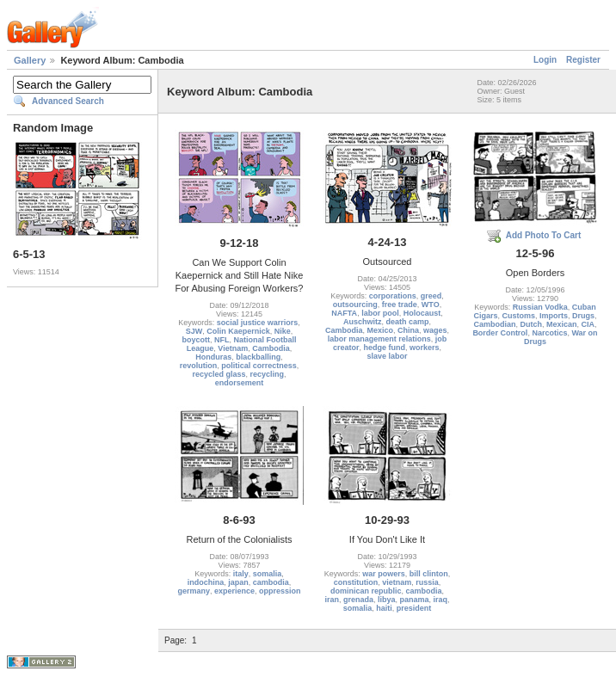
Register (583, 60)
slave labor (387, 356)
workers (425, 348)
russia (427, 582)
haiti (384, 608)
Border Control (500, 333)
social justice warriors (258, 323)
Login (545, 60)
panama (415, 600)
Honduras (213, 357)
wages (435, 330)
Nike (283, 331)
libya (387, 600)
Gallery (30, 60)
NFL (222, 340)
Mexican (562, 324)
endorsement (240, 383)
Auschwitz (363, 322)
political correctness (259, 366)
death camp (408, 322)
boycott (196, 340)
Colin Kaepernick (238, 331)
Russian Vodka (540, 307)
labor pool (380, 313)
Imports (554, 316)
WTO (431, 305)
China (408, 330)
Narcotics (549, 333)
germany (194, 591)
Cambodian (494, 324)
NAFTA (344, 313)
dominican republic (366, 591)
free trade (400, 305)
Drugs (583, 316)
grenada (358, 600)
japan (238, 582)
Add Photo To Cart (544, 235)
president (414, 608)
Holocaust (422, 313)
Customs (518, 316)
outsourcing (355, 305)
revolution (199, 366)
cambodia (271, 582)
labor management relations (379, 339)
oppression (280, 591)
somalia (268, 574)
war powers (384, 574)
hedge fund (384, 348)
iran (332, 600)
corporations (393, 296)
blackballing (258, 357)
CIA (588, 324)
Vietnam (233, 348)
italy (241, 574)
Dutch (531, 324)
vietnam (397, 582)
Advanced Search (68, 101)
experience (234, 591)
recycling (268, 374)
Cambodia (271, 348)
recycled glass (219, 374)
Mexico (380, 330)
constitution (356, 582)
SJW (194, 331)
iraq (441, 600)
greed (431, 296)
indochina (206, 582)
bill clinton (429, 574)
